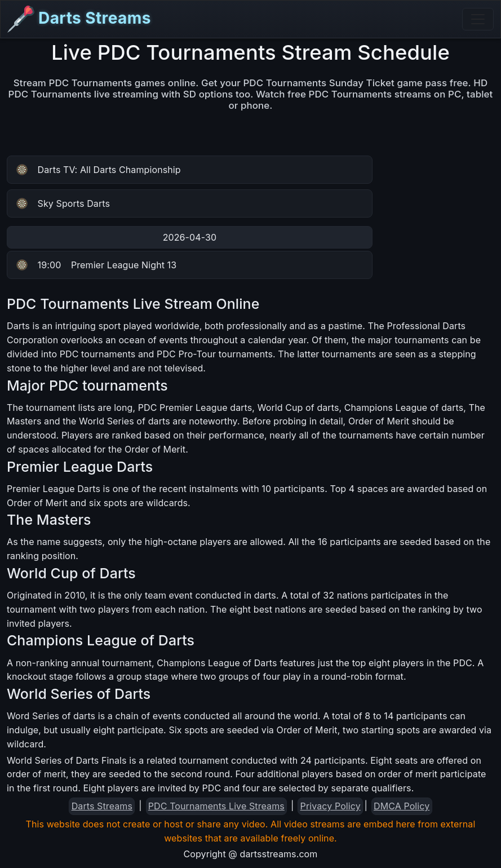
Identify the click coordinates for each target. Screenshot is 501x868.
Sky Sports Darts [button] (63, 203)
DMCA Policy (402, 806)
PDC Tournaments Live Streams (216, 806)
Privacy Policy (331, 806)
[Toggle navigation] (478, 19)
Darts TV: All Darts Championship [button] (99, 170)
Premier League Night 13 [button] (96, 265)
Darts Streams (79, 19)
